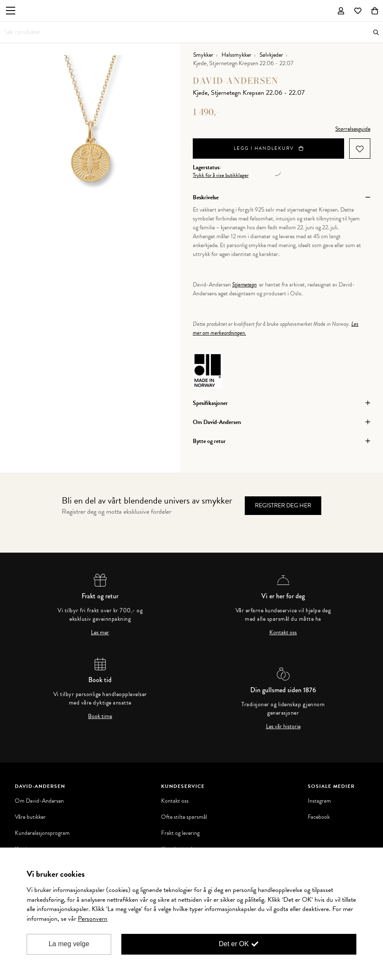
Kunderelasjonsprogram (42, 833)
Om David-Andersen (39, 801)
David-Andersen (236, 81)
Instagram (319, 801)
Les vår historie (283, 727)
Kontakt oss (283, 633)
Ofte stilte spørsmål (184, 817)
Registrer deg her (283, 505)
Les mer (100, 633)
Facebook (319, 817)
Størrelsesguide (353, 129)
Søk (376, 32)
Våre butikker (30, 817)
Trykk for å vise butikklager (221, 175)
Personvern (93, 919)
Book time (100, 716)
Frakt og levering (180, 833)
